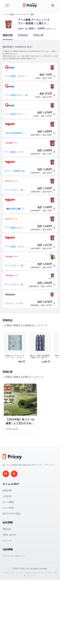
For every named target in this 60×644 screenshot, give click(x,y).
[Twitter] (14, 538)
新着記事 (7, 555)
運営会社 (7, 593)
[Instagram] (6, 538)
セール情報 (8, 566)
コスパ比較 (8, 572)
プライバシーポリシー (14, 620)
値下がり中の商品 (12, 578)
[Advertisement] (30, 348)
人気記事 (7, 560)
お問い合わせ (9, 599)
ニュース (7, 605)
